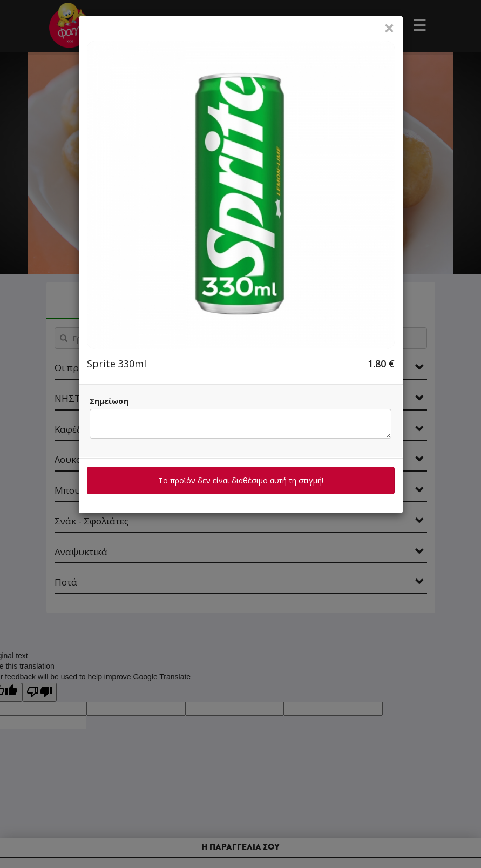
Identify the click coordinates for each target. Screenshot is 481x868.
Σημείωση (109, 401)
